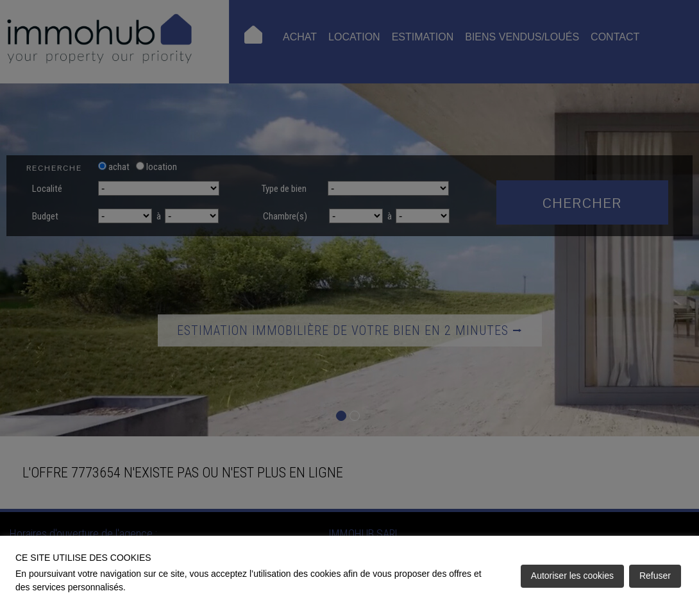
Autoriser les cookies (572, 576)
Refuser (655, 576)
